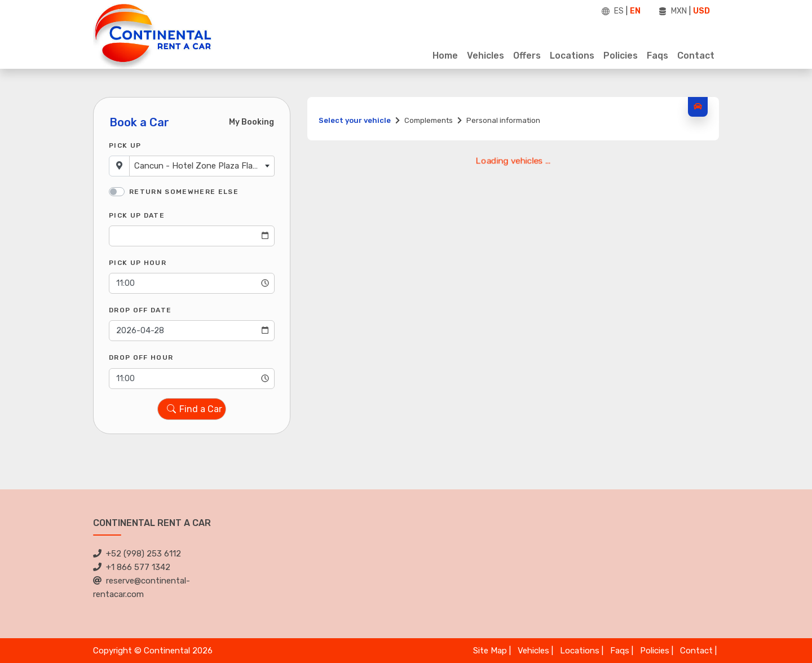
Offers (527, 56)
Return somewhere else (184, 192)
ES (619, 11)
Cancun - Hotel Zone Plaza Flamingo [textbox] (204, 166)
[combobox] (202, 166)
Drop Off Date (140, 310)
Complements (429, 120)
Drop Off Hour (141, 357)
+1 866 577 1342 (132, 567)
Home (445, 56)
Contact (696, 56)
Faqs (657, 56)
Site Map (490, 651)
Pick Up (125, 145)
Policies (621, 56)
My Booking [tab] (251, 122)
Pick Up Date (137, 215)
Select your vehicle (355, 120)
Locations (572, 56)
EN (635, 11)
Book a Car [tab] (139, 122)
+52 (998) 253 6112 (137, 554)
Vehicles (486, 56)
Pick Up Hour (138, 263)
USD (701, 11)
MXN (679, 11)
